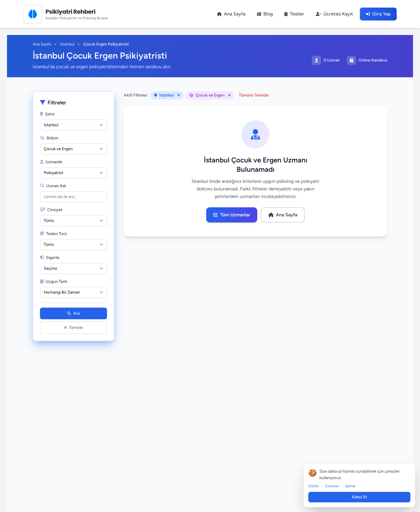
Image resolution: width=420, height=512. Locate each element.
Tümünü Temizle (254, 95)
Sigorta (50, 258)
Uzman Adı (53, 186)
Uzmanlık (51, 162)
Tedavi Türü (53, 234)
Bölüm (49, 138)
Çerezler (335, 486)
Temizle (74, 328)
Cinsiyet (51, 210)
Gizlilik (316, 486)
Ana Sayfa (42, 44)
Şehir (47, 114)
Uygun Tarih (54, 282)
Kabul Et (362, 497)
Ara (73, 313)
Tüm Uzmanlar (232, 215)
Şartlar (353, 486)
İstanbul (67, 44)
